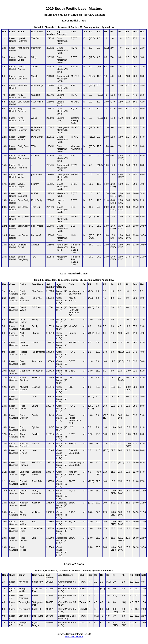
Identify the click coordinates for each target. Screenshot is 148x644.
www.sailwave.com (74, 637)
